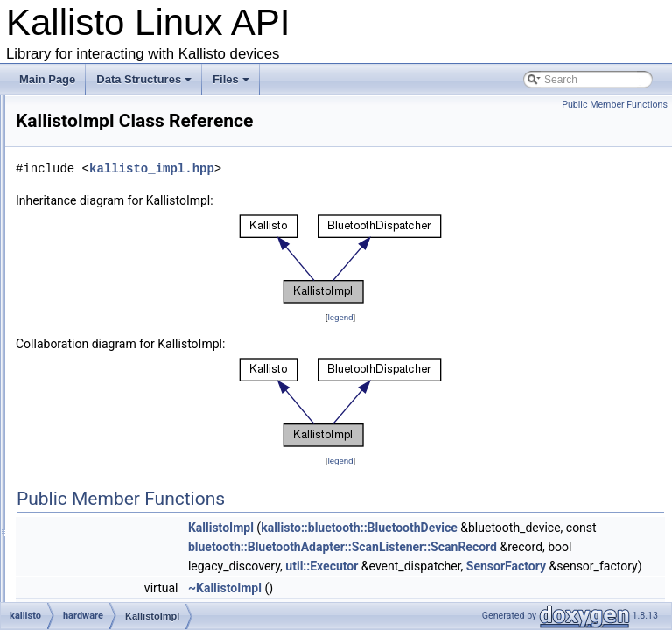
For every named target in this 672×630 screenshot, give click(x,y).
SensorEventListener (134, 473)
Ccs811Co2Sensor (130, 242)
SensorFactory (120, 493)
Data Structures (145, 84)
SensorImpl (112, 512)
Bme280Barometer (130, 127)
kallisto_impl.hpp (371, 193)
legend (449, 342)
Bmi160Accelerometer (137, 185)
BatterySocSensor (128, 108)
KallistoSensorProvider (139, 396)
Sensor (102, 435)
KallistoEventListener (135, 300)
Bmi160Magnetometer (137, 223)
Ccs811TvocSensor (132, 262)
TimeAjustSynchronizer (140, 550)
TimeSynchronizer (128, 570)
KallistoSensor (119, 377)
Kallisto (103, 281)
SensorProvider (122, 531)
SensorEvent (116, 454)
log (79, 589)
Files (232, 84)
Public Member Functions (615, 105)
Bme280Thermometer (137, 165)
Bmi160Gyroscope (129, 204)
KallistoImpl (112, 358)
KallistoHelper (118, 339)
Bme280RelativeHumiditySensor (161, 146)
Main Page (47, 79)
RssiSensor (112, 416)
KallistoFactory (120, 319)
